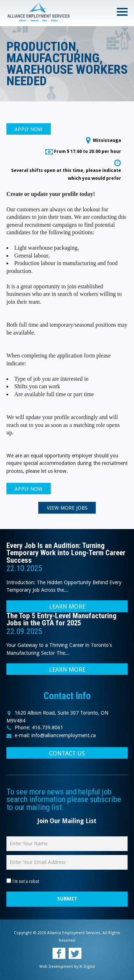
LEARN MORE (67, 606)
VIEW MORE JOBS (67, 508)
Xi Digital (87, 967)
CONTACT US (67, 753)
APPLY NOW (29, 129)
